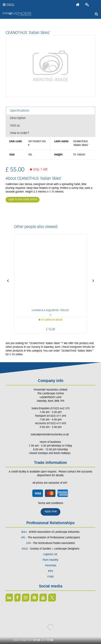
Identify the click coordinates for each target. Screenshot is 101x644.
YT (43, 598)
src (96, 14)
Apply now (50, 512)
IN (26, 598)
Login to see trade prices (23, 200)
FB (17, 598)
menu (10, 5)
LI (9, 598)
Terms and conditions (51, 503)
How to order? (20, 133)
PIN (34, 598)
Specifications (20, 111)
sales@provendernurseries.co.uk (50, 435)
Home (78, 5)
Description (18, 118)
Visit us (15, 126)
